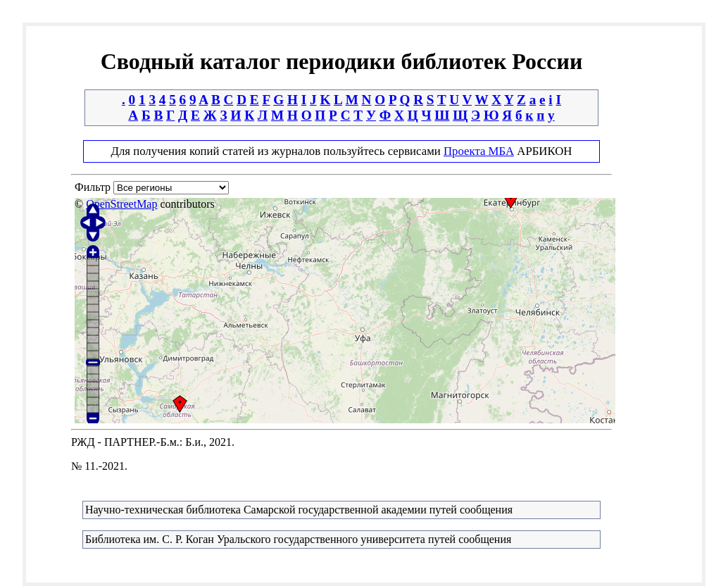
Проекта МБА (479, 151)
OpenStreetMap (121, 204)
